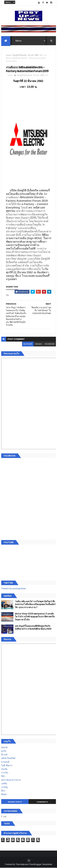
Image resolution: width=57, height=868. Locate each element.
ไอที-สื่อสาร (7, 766)
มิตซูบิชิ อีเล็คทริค (20, 55)
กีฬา (3, 776)
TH (41, 55)
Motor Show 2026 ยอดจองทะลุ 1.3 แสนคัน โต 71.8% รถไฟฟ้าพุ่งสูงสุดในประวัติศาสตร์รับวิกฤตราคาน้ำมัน (35, 617)
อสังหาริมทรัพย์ (8, 758)
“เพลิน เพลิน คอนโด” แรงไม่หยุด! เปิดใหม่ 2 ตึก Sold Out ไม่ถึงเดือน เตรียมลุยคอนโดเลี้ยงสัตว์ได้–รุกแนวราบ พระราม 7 (35, 604)
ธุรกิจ (4, 751)
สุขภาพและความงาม (11, 780)
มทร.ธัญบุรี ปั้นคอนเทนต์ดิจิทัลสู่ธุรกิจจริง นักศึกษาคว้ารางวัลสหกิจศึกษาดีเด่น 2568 (33, 627)
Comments (42, 802)
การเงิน (5, 773)
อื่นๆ (3, 791)
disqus (38, 344)
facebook (50, 344)
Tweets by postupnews (13, 589)
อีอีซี (36, 55)
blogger (28, 344)
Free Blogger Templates (41, 864)
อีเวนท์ (31, 55)
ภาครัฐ (4, 787)
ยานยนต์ (5, 762)
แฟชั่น (4, 784)
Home (9, 55)
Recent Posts (15, 802)
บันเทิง (4, 769)
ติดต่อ (4, 794)
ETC (5, 817)
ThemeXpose (22, 864)
